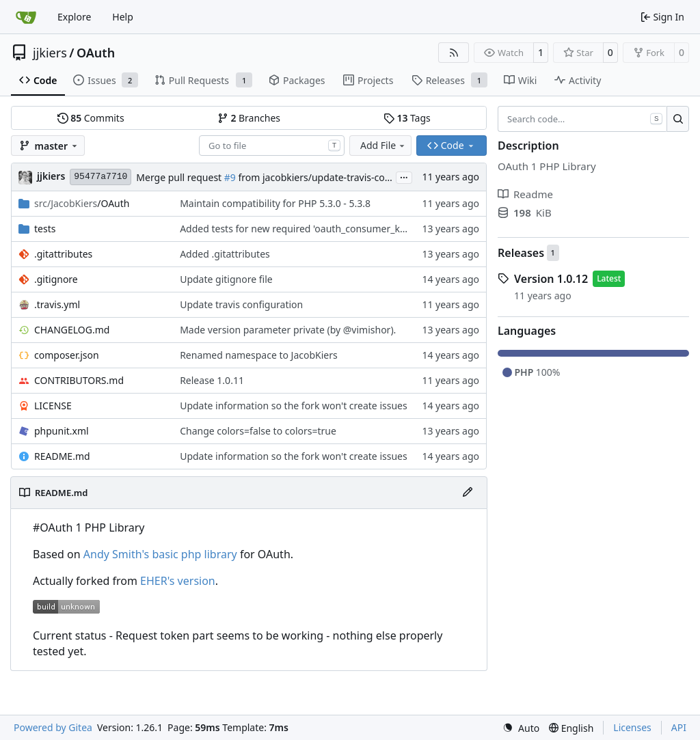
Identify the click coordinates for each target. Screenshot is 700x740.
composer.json (67, 355)
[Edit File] (468, 493)
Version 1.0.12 (551, 279)
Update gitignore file (226, 279)
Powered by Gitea (53, 727)
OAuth (96, 53)
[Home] (26, 17)
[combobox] (272, 146)
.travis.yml (57, 304)
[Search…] (678, 119)
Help (123, 17)
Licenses (632, 727)
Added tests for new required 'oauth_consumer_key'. (297, 229)
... (404, 176)
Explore (74, 17)
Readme (525, 194)
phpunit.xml (62, 431)
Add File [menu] (383, 145)
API (679, 727)
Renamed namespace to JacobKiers (259, 355)
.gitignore (56, 279)
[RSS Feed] (454, 53)
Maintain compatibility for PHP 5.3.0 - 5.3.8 (275, 203)
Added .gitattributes (225, 254)
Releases (521, 253)
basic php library (194, 554)
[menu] (521, 728)
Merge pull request (180, 177)
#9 (230, 177)
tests (45, 229)
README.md (62, 456)
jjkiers (50, 53)
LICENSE (53, 406)
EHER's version (178, 581)
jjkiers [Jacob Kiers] (51, 176)
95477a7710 (100, 177)
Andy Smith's (116, 554)
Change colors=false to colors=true (258, 431)
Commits (91, 118)
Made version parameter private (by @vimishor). (288, 330)
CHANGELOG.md (72, 330)
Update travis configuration (241, 304)
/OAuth (82, 203)
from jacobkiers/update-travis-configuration (335, 177)
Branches (249, 118)
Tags (407, 118)
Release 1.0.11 (212, 380)
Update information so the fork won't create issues (294, 406)
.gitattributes (63, 254)
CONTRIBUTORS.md (79, 380)
